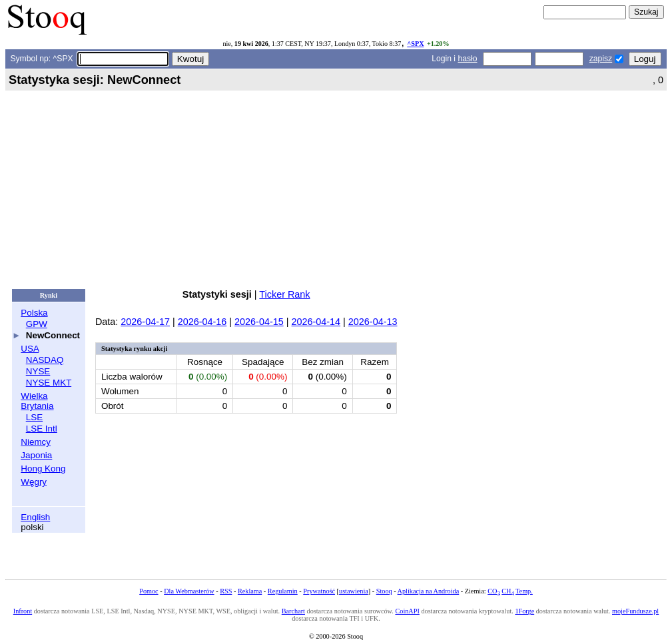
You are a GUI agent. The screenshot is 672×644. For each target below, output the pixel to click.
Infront (23, 611)
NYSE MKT (49, 383)
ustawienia (354, 591)
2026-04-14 (316, 322)
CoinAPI (407, 611)
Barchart (293, 611)
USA (30, 349)
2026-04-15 (259, 322)
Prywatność (319, 591)
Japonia (36, 455)
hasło (467, 59)
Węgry (34, 482)
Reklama (250, 591)
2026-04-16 (202, 322)
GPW (37, 324)
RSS (226, 591)
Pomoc (149, 591)
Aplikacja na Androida (429, 591)
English (35, 517)
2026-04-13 (373, 322)
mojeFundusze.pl (635, 611)
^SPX (415, 44)
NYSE (38, 371)
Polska (34, 313)
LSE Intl (42, 429)
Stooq (384, 591)
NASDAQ (45, 360)
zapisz (601, 59)
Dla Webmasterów (189, 591)
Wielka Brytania (37, 401)
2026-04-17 (145, 322)
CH (507, 591)
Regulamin (283, 591)
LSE (34, 417)
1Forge (524, 611)
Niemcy (36, 442)
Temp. (524, 591)
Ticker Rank (284, 294)
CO (494, 591)
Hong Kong (43, 469)
